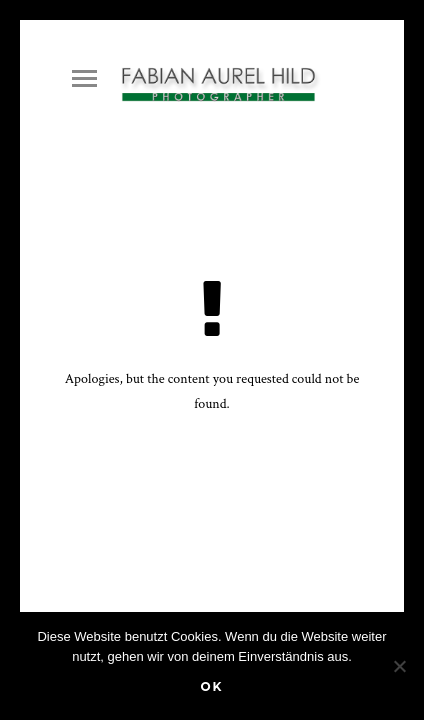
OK (211, 686)
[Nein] (399, 666)
